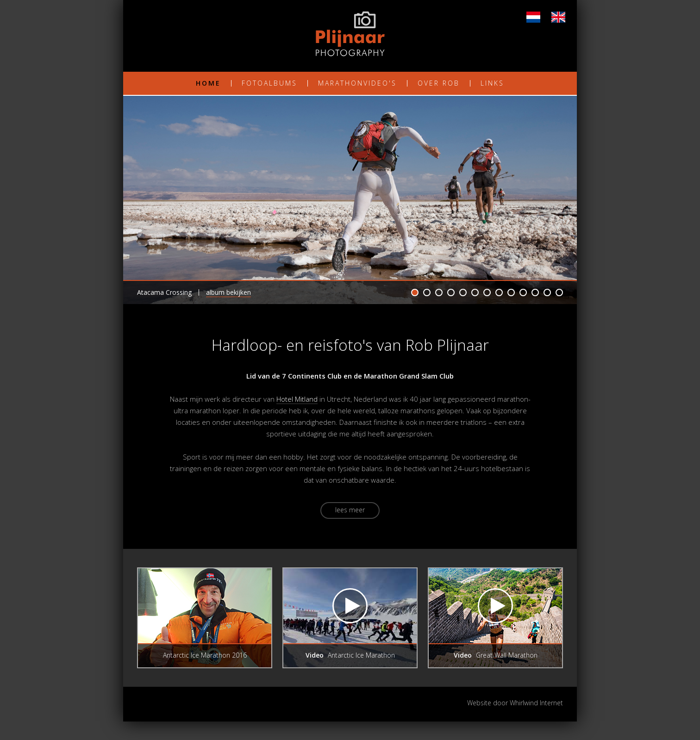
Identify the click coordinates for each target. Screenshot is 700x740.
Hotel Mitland (297, 399)
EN (558, 17)
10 (523, 292)
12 (547, 292)
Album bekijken (228, 292)
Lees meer (350, 510)
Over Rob (439, 83)
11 (535, 292)
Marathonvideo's (357, 83)
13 (559, 292)
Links (492, 83)
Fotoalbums (269, 83)
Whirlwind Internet (536, 703)
